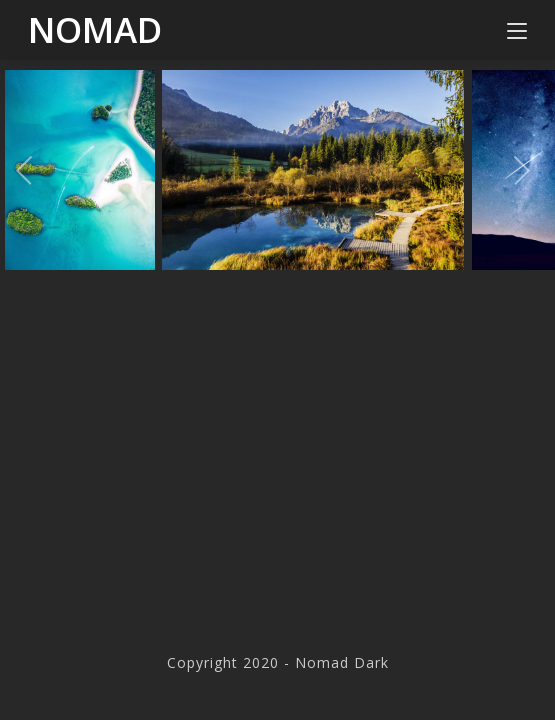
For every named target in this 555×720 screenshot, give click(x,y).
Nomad (95, 29)
